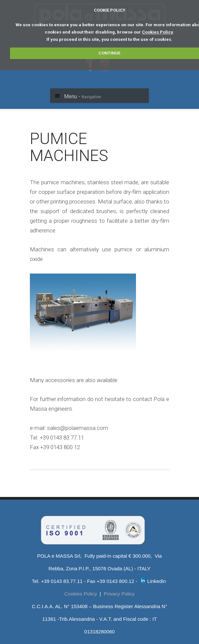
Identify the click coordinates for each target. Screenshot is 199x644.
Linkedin (153, 581)
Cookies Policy (157, 32)
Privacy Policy (119, 594)
